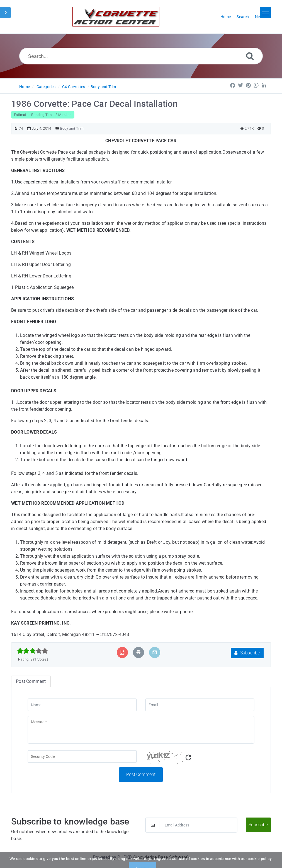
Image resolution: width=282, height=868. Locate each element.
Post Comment (141, 774)
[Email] (200, 705)
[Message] (141, 730)
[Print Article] (138, 652)
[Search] (250, 56)
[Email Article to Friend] (155, 652)
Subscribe (247, 653)
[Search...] (141, 56)
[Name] (82, 705)
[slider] (32, 651)
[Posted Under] (57, 128)
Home (25, 87)
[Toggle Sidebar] (6, 13)
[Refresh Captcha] (188, 758)
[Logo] (116, 17)
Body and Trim (103, 87)
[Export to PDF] (122, 652)
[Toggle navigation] (265, 13)
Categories (46, 87)
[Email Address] (191, 825)
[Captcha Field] (82, 756)
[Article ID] (16, 128)
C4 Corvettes (74, 87)
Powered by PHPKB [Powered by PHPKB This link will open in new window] (112, 857)
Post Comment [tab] (31, 681)
